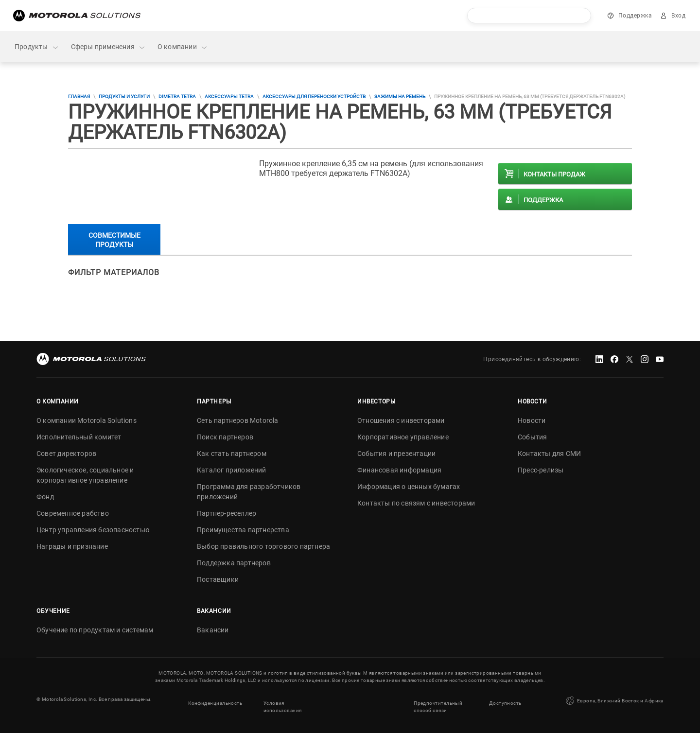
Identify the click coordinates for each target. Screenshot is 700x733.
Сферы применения (108, 47)
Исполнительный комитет (79, 437)
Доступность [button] (506, 699)
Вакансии (213, 630)
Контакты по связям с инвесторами (416, 503)
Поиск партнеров (225, 437)
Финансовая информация (399, 470)
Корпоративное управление (403, 437)
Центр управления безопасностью (93, 530)
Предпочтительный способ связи (438, 703)
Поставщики (218, 579)
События (532, 437)
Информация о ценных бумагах (409, 487)
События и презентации (396, 454)
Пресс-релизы (541, 470)
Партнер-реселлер (227, 513)
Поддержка (635, 16)
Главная (79, 96)
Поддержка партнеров (234, 563)
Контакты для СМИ (549, 454)
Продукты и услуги (124, 96)
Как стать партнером (232, 454)
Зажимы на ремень (400, 96)
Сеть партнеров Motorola (238, 420)
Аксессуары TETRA (229, 96)
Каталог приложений (232, 470)
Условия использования (282, 703)
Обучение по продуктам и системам (95, 630)
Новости (532, 420)
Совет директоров (66, 454)
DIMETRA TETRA (177, 96)
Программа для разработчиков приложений (249, 492)
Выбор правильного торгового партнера (263, 546)
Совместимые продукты (114, 240)
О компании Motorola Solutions (87, 420)
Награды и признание (72, 546)
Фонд (45, 497)
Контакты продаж (554, 174)
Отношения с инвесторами (401, 420)
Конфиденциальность (215, 699)
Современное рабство (73, 513)
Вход (678, 16)
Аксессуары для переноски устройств (314, 96)
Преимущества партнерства (243, 530)
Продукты (37, 47)
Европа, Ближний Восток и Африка (614, 699)
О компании (183, 47)
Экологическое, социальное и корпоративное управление (85, 475)
